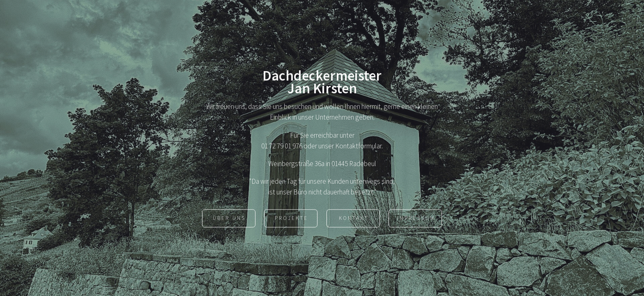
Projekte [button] (291, 219)
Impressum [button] (416, 219)
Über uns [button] (229, 219)
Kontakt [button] (354, 219)
